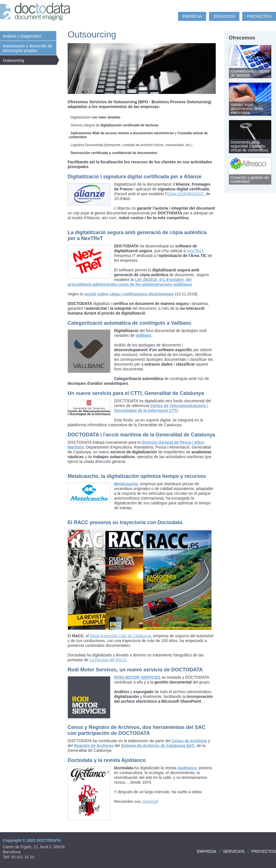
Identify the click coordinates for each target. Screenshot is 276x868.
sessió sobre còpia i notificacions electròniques (129, 294)
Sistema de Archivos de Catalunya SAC (158, 746)
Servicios (224, 16)
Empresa (192, 16)
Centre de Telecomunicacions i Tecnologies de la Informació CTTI (161, 408)
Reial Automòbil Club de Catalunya (120, 636)
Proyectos (259, 16)
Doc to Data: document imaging (37, 13)
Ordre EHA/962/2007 (185, 194)
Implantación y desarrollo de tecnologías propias (27, 48)
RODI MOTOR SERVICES (137, 677)
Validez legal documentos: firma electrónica (247, 109)
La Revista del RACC (108, 660)
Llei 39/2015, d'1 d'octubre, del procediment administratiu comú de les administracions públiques (130, 282)
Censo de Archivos (189, 741)
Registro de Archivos (94, 746)
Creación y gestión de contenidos (250, 179)
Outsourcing (13, 60)
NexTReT (195, 251)
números (149, 801)
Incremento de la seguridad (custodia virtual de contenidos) (249, 146)
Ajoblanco (187, 768)
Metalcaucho (126, 484)
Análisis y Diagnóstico (22, 36)
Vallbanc (143, 335)
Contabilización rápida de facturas (250, 73)
